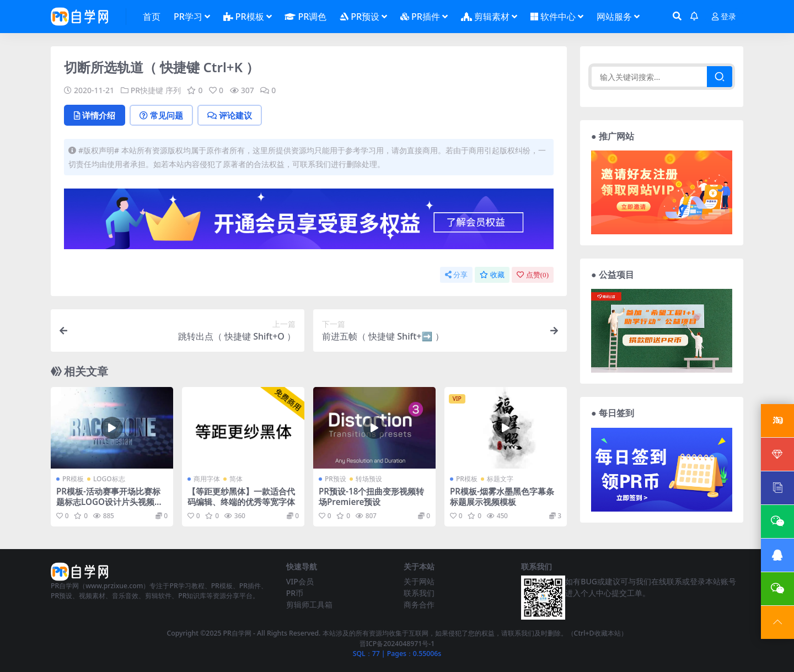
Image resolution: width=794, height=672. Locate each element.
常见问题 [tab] (161, 115)
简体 (236, 479)
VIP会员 (300, 581)
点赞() (533, 275)
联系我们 (419, 593)
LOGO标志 (109, 479)
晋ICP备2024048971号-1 (397, 644)
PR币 (295, 593)
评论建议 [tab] (230, 115)
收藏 (492, 275)
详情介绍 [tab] (95, 115)
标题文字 (500, 479)
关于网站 (419, 581)
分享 (456, 275)
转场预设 (369, 479)
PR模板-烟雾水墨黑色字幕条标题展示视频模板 (502, 496)
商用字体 (207, 479)
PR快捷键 (147, 90)
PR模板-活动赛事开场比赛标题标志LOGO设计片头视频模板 (109, 501)
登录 (724, 17)
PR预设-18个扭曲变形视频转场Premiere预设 (371, 496)
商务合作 (419, 604)
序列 (173, 90)
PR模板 (73, 479)
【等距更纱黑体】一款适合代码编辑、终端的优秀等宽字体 (241, 496)
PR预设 (336, 479)
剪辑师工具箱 (309, 604)
